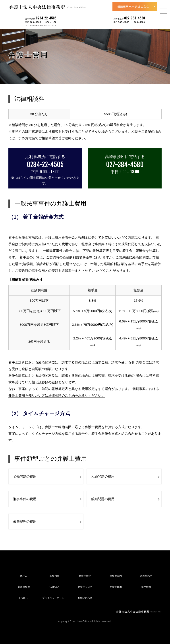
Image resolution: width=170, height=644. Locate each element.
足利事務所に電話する (45, 156)
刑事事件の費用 (25, 499)
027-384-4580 (135, 18)
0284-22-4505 (46, 18)
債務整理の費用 (25, 521)
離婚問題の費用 (103, 499)
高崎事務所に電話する (125, 156)
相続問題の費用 (103, 476)
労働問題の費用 (25, 476)
